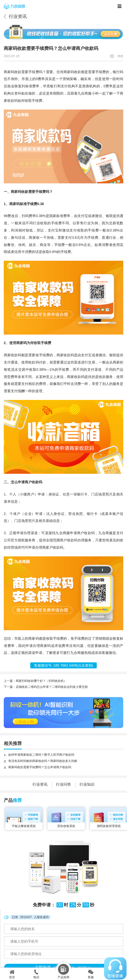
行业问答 (63, 784)
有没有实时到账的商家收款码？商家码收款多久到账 (43, 761)
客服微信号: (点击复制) (64, 665)
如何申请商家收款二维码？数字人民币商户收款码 (41, 755)
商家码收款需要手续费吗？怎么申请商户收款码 (40, 767)
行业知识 (87, 784)
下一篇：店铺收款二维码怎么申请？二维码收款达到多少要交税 (46, 687)
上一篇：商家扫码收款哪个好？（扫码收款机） (35, 681)
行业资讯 (18, 16)
